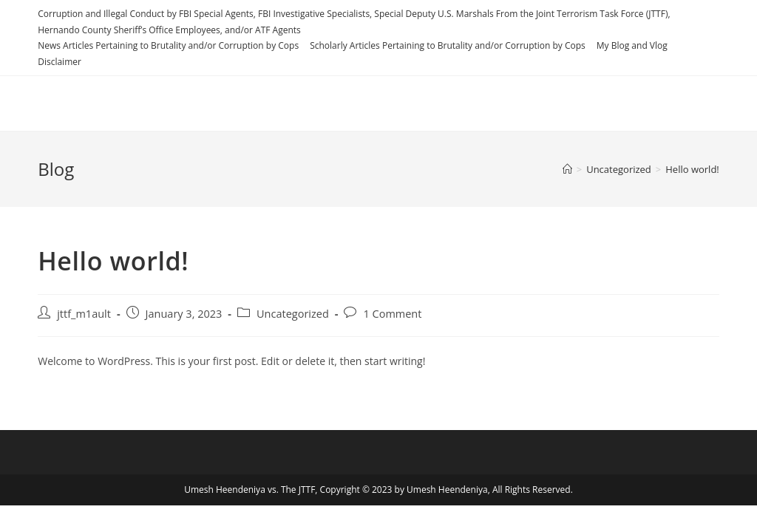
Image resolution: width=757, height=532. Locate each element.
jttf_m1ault (84, 314)
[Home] (567, 169)
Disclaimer (60, 62)
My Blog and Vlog (632, 45)
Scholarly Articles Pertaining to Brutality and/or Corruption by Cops (448, 45)
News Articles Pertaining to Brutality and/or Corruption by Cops (168, 45)
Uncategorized (293, 314)
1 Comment (392, 314)
